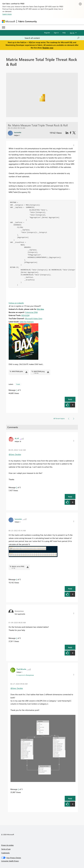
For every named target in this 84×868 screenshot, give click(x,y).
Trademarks (5, 853)
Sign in (56, 33)
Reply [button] (70, 399)
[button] (74, 145)
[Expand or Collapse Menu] (4, 27)
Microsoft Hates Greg (34, 318)
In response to (25, 675)
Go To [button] (72, 33)
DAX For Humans (27, 322)
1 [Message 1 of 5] (17, 390)
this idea (40, 309)
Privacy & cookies (7, 845)
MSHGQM (25, 315)
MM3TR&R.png (39, 371)
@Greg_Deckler (15, 454)
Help (64, 33)
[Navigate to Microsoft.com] (9, 21)
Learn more (7, 14)
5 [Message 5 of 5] (17, 487)
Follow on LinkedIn (16, 303)
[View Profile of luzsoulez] (18, 519)
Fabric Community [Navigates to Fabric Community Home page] (28, 21)
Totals (18, 384)
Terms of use (6, 849)
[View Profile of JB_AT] (17, 438)
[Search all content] (52, 38)
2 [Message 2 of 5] (17, 638)
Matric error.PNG (18, 566)
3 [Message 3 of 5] (18, 789)
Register (47, 33)
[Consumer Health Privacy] (42, 861)
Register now (48, 48)
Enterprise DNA (31, 312)
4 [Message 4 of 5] (17, 579)
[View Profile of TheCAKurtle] (21, 669)
